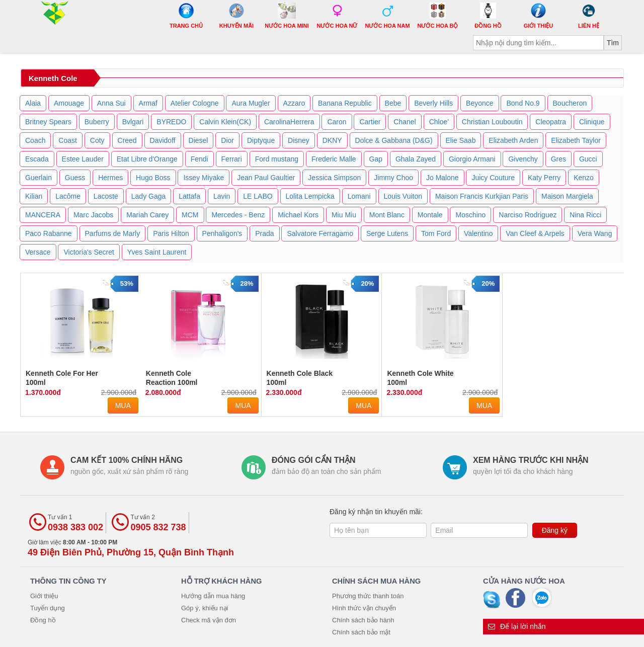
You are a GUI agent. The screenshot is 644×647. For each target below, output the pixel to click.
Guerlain (38, 178)
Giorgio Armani (472, 159)
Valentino (478, 233)
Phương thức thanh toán (368, 596)
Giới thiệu (44, 596)
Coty (97, 140)
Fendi (199, 159)
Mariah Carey (147, 215)
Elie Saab (461, 140)
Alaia (33, 103)
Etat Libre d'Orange (147, 159)
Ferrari (232, 159)
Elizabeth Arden (513, 140)
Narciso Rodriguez (528, 215)
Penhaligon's (222, 233)
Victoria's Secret (89, 252)
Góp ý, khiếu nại (205, 608)
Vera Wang (595, 233)
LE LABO (258, 196)
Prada (264, 233)
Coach (35, 140)
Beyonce (479, 103)
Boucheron (570, 103)
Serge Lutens (387, 233)
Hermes (110, 178)
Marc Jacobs (93, 215)
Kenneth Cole (53, 78)
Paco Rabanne (49, 233)
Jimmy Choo (393, 178)
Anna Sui (111, 103)
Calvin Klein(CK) (225, 122)
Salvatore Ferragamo (320, 233)
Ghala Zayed (416, 159)
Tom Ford (436, 233)
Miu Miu (344, 215)
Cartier (370, 122)
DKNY (332, 140)
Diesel (198, 140)
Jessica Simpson (334, 178)
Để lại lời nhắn (517, 626)
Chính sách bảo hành (363, 620)
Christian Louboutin (492, 122)
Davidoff (163, 140)
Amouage (69, 103)
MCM (190, 215)
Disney (299, 140)
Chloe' (439, 122)
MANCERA (43, 215)
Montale (430, 215)
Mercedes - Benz (238, 215)
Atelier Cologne (195, 103)
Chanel (405, 122)
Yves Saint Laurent (157, 252)
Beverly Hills (433, 103)
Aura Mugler (251, 103)
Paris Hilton (171, 233)
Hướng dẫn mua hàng (213, 596)
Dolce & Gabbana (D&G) (394, 140)
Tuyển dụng (48, 608)
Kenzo (584, 178)
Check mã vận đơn (209, 620)
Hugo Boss (153, 178)
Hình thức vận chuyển (364, 608)
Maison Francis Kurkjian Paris (482, 196)
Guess (75, 178)
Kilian (34, 196)
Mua (123, 406)
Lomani (359, 196)
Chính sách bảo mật (361, 632)
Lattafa (189, 196)
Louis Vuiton (403, 196)
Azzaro (294, 103)
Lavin (222, 196)
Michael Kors (298, 215)
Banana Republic (345, 103)
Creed (127, 140)
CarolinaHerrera (289, 122)
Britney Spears (48, 122)
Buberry (97, 122)
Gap (376, 159)
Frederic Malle (334, 159)
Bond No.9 (523, 103)
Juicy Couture (493, 178)
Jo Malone (442, 178)
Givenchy (523, 159)
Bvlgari (133, 122)
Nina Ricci (585, 215)
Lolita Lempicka (310, 196)
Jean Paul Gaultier (266, 178)
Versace (38, 252)
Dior (227, 140)
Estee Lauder (83, 159)
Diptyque (261, 140)
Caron (337, 122)
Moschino (470, 215)
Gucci (588, 159)
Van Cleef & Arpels (535, 233)
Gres (558, 159)
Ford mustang (277, 159)
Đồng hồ (43, 620)
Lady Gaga (149, 196)
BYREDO (171, 122)
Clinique (592, 122)
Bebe (393, 103)
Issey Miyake (204, 178)
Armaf (148, 103)
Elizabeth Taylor (576, 140)
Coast (68, 140)
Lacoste (106, 196)
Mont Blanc (387, 215)
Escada (37, 159)
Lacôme (68, 196)
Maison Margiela (567, 196)
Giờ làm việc (131, 548)
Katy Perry (544, 178)
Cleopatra (551, 122)
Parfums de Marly (113, 233)
